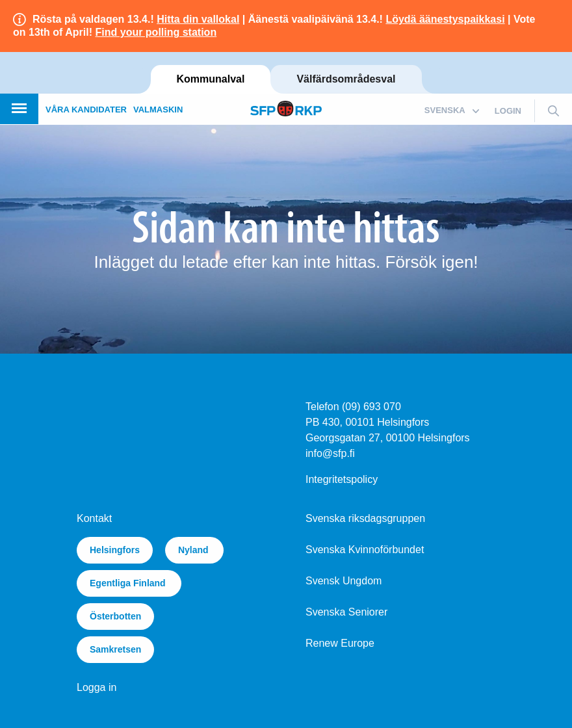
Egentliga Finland (129, 583)
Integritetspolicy (342, 479)
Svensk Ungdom (344, 581)
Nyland (195, 550)
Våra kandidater (86, 110)
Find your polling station (156, 32)
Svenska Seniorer (346, 612)
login (508, 111)
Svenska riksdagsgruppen (365, 518)
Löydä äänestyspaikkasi (445, 19)
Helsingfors (115, 550)
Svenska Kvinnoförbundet (365, 550)
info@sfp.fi (330, 453)
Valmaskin (158, 110)
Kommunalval (211, 79)
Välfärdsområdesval (346, 79)
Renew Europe (340, 643)
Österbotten (115, 616)
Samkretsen (115, 649)
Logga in (97, 687)
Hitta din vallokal (198, 19)
